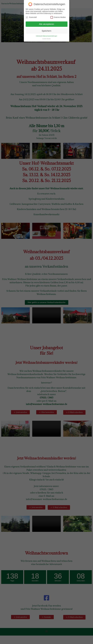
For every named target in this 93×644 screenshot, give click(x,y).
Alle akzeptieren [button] (47, 24)
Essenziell (31, 17)
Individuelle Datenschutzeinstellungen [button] (46, 36)
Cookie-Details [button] (46, 39)
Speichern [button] (47, 31)
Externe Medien (58, 17)
